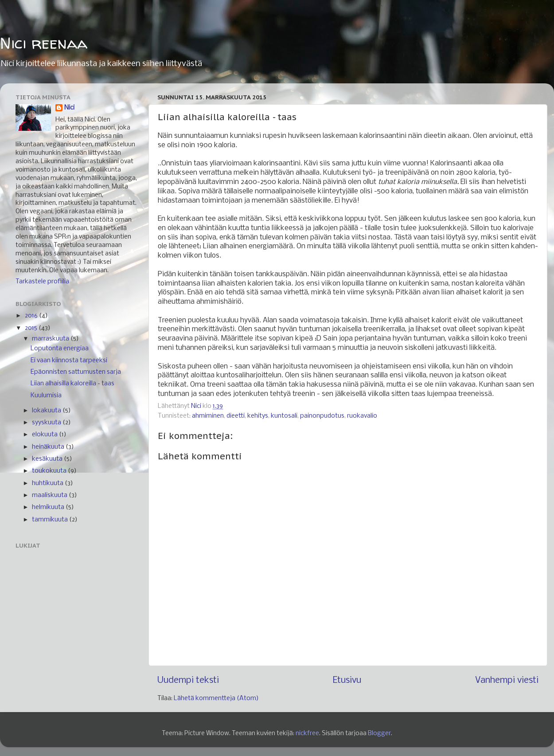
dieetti (236, 416)
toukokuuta (50, 471)
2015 (32, 328)
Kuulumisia (46, 396)
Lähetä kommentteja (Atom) (216, 699)
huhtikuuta (48, 484)
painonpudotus (322, 416)
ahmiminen (208, 416)
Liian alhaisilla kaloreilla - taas (72, 384)
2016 (32, 316)
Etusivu (347, 680)
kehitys (258, 416)
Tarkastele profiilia (42, 282)
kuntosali (284, 416)
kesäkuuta (48, 459)
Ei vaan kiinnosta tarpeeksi (69, 361)
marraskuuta (51, 339)
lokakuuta (47, 411)
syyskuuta (47, 423)
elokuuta (45, 435)
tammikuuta (51, 520)
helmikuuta (49, 507)
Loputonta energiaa (60, 349)
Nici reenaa (44, 43)
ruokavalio (362, 416)
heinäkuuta (49, 447)
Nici (69, 108)
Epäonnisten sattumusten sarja (76, 372)
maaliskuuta (50, 496)
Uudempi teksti (188, 680)
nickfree (307, 734)
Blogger (379, 734)
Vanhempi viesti (507, 680)
